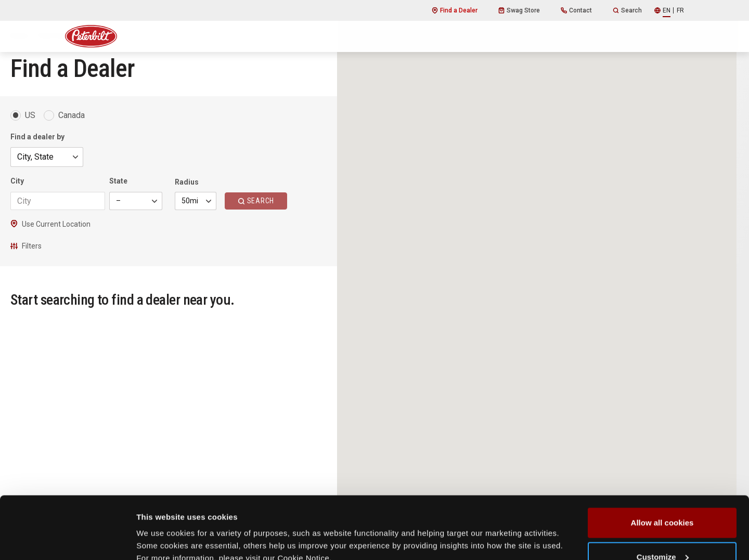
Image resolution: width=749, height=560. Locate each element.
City (17, 181)
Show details (160, 528)
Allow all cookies (662, 464)
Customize (663, 498)
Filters (26, 246)
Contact (576, 10)
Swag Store (519, 10)
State (118, 181)
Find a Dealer (455, 10)
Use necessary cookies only (662, 532)
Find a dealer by (37, 137)
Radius (187, 182)
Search (627, 10)
